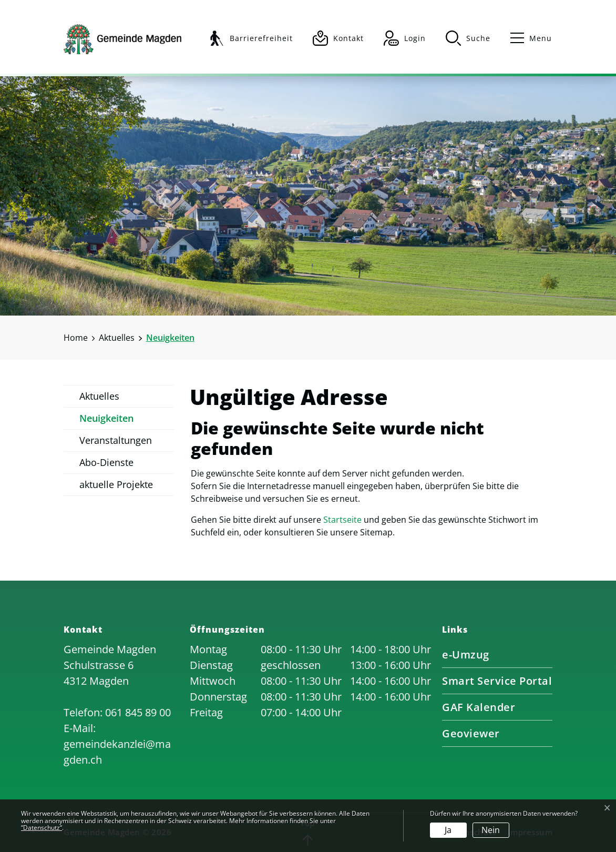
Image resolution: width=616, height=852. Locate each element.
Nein (491, 830)
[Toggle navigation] (526, 38)
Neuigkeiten (106, 421)
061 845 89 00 (138, 712)
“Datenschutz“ (42, 828)
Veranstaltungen (116, 440)
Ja (448, 830)
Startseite (342, 520)
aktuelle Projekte (116, 484)
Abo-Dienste (106, 462)
